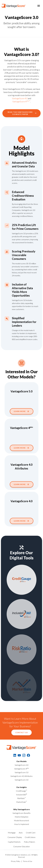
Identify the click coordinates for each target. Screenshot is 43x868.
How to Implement (22, 824)
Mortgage (12, 833)
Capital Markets (14, 842)
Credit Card (31, 833)
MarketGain (22, 802)
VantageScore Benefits (21, 813)
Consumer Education (21, 846)
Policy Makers (30, 842)
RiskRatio (21, 798)
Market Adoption (22, 817)
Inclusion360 (21, 795)
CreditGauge (21, 791)
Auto (21, 833)
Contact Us (21, 732)
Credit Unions (30, 837)
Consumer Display (15, 837)
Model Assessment (21, 820)
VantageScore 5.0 (22, 772)
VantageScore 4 (22, 769)
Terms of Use (28, 861)
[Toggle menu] (39, 6)
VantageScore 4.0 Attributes (21, 776)
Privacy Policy (16, 861)
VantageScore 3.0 (22, 780)
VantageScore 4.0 (20, 98)
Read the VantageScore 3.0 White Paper (22, 113)
